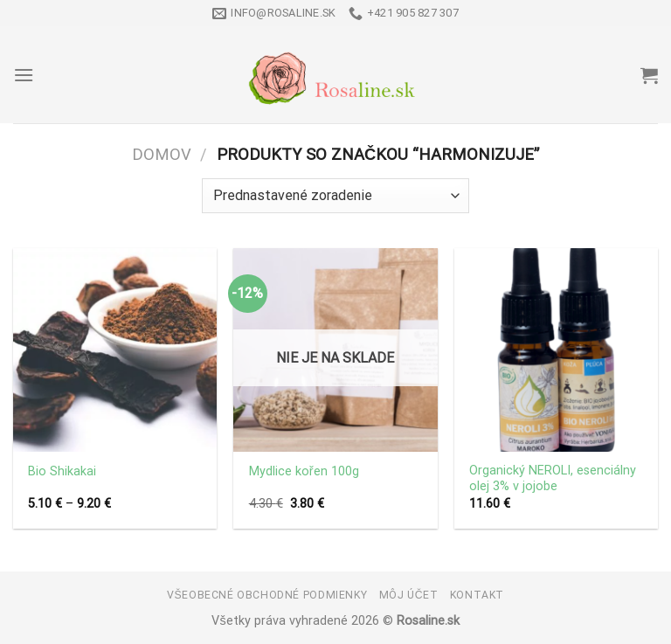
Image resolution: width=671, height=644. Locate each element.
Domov (162, 154)
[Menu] (24, 75)
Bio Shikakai (62, 471)
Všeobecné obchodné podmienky (267, 595)
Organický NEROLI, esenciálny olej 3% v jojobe (553, 479)
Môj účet (409, 595)
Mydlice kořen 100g (304, 471)
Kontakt (477, 595)
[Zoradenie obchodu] (335, 196)
